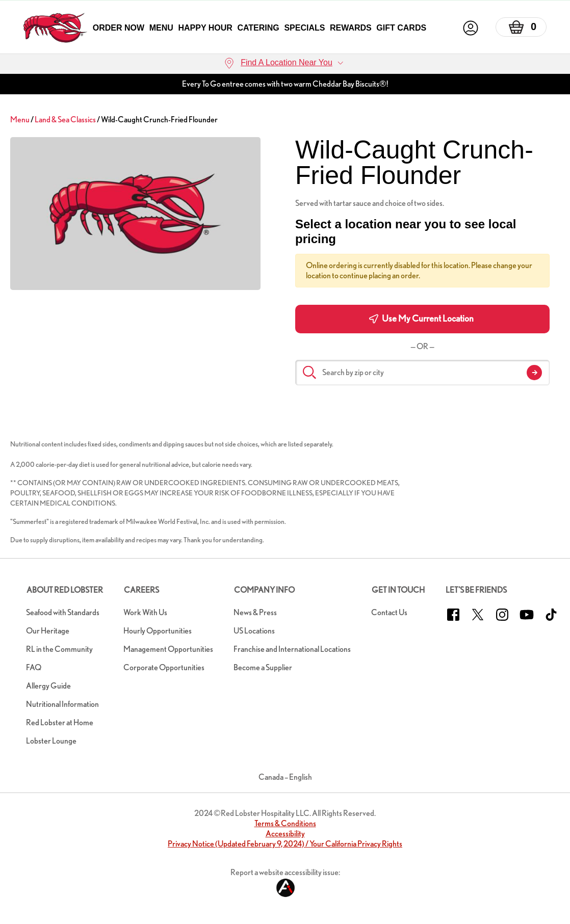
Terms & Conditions (285, 823)
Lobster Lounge (51, 741)
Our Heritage (48, 631)
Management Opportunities (168, 649)
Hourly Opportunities (158, 631)
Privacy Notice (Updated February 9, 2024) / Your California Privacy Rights (285, 844)
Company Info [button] (264, 590)
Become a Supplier (263, 667)
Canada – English (285, 777)
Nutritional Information (62, 704)
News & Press (255, 612)
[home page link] (55, 28)
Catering (258, 28)
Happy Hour (205, 28)
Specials (304, 28)
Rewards (351, 28)
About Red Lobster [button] (65, 590)
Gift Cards (401, 28)
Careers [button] (141, 590)
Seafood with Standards (63, 612)
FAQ (34, 667)
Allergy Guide (48, 686)
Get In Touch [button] (398, 590)
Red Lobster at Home (60, 722)
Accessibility (285, 834)
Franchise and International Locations (292, 649)
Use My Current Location (421, 319)
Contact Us (389, 612)
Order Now (119, 28)
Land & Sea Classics (65, 120)
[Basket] (521, 27)
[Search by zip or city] (422, 373)
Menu (161, 28)
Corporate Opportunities (164, 667)
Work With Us (145, 612)
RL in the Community (59, 649)
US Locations (254, 631)
